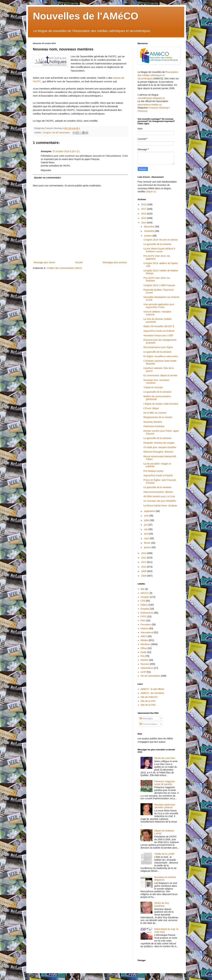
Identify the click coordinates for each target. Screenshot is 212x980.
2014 (144, 223)
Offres (144, 648)
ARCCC (145, 593)
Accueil (79, 262)
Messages (146, 718)
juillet (147, 520)
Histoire (144, 628)
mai (146, 529)
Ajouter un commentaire (47, 178)
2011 (144, 562)
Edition (144, 605)
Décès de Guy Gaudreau (162, 904)
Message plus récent (44, 262)
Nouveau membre (153, 422)
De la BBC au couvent (155, 413)
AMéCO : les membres (152, 693)
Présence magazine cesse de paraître (165, 783)
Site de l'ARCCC (149, 697)
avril (146, 534)
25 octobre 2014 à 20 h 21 (66, 151)
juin (146, 525)
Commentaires (149, 724)
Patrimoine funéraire (154, 426)
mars (147, 538)
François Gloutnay (159, 108)
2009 (144, 571)
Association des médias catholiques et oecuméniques (158, 75)
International (147, 632)
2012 (144, 558)
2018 (144, 204)
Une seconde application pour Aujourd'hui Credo (159, 306)
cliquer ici (151, 192)
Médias (144, 640)
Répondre (46, 170)
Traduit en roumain (153, 387)
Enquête (145, 609)
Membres (145, 644)
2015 (144, 218)
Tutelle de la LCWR (164, 854)
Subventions (147, 668)
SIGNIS (144, 660)
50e (142, 589)
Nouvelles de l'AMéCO (86, 16)
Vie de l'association (61, 133)
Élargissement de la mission (158, 417)
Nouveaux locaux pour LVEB (158, 335)
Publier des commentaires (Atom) (65, 268)
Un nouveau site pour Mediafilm (160, 501)
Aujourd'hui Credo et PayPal (158, 475)
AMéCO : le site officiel (152, 689)
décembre (149, 227)
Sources (145, 664)
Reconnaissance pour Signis (158, 347)
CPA (143, 601)
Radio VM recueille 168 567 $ (159, 326)
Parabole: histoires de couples (159, 443)
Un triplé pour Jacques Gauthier (160, 447)
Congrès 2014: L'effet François (159, 285)
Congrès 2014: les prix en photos (160, 240)
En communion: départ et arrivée (160, 375)
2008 (144, 576)
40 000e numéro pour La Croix (159, 496)
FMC (143, 621)
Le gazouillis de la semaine (157, 244)
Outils (143, 652)
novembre (149, 231)
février (148, 543)
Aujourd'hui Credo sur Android (159, 331)
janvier (148, 547)
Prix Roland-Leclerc (153, 471)
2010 (144, 567)
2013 (144, 553)
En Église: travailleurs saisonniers (161, 356)
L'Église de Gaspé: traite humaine (161, 404)
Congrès (47, 133)
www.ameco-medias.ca (150, 105)
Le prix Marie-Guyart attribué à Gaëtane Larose (159, 250)
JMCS (144, 636)
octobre (148, 236)
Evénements (147, 613)
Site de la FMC (148, 705)
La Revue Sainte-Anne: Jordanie (160, 506)
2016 (144, 214)
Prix (142, 656)
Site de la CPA (148, 701)
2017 (144, 209)
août (147, 516)
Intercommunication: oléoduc (158, 492)
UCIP (143, 672)
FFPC (144, 617)
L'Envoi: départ (151, 408)
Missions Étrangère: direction (158, 452)
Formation (146, 625)
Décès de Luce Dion (165, 758)
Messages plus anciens (115, 262)
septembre (150, 511)
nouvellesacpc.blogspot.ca (151, 98)
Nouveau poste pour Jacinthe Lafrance (165, 806)
